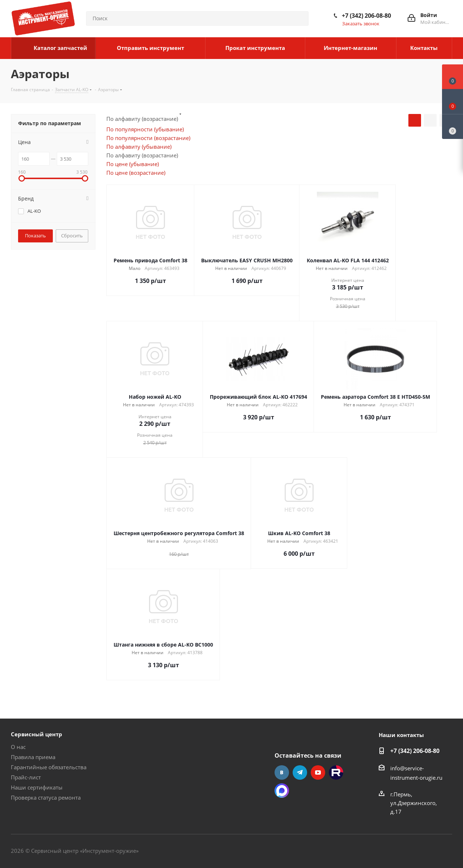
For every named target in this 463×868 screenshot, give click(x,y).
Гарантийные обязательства (49, 767)
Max (282, 791)
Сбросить (72, 236)
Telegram (300, 772)
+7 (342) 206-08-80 (366, 16)
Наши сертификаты (37, 787)
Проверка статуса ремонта (46, 797)
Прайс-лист (26, 777)
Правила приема (33, 757)
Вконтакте (282, 772)
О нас (18, 747)
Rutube (336, 772)
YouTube (318, 772)
